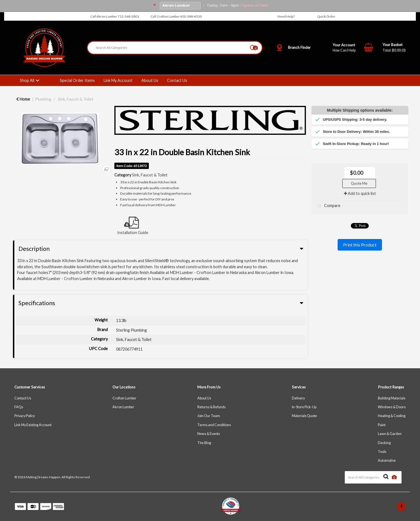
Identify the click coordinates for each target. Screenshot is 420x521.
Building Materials (392, 398)
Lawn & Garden (390, 434)
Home (23, 99)
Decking (384, 443)
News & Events (209, 434)
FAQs (19, 407)
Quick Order (326, 16)
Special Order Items (77, 80)
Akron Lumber (123, 407)
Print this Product (360, 245)
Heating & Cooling (392, 416)
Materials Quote (304, 416)
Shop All (27, 80)
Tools (382, 452)
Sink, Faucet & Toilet (76, 99)
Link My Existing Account (33, 425)
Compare (328, 206)
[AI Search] (394, 477)
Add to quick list (360, 193)
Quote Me (359, 183)
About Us (150, 80)
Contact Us (177, 80)
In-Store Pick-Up (304, 407)
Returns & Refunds (212, 407)
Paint (382, 425)
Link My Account (118, 80)
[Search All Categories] (175, 48)
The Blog (204, 443)
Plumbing (43, 99)
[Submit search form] (253, 48)
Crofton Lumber (124, 398)
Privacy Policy (25, 416)
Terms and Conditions (214, 425)
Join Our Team (209, 416)
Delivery (298, 398)
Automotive (387, 460)
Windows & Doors (392, 407)
